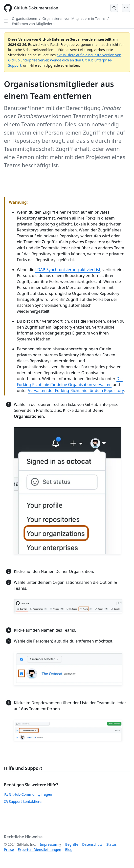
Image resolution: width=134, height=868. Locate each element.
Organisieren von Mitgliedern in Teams (74, 18)
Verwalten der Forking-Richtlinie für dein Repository (76, 391)
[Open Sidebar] (6, 21)
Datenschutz (92, 844)
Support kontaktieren (24, 801)
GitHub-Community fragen (28, 794)
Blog (69, 850)
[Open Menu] (126, 8)
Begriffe (72, 844)
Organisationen (24, 18)
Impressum (49, 844)
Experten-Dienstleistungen (39, 850)
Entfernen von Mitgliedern (33, 24)
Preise (9, 850)
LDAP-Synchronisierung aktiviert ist (68, 270)
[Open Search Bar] (114, 8)
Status (111, 844)
